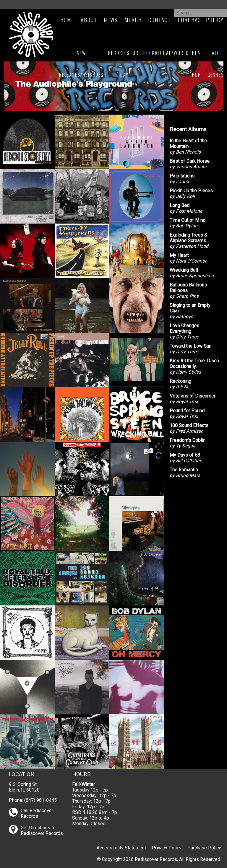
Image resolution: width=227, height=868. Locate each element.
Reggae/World (172, 53)
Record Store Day (125, 64)
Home (67, 20)
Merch (133, 20)
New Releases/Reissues (81, 64)
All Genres (216, 64)
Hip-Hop (197, 64)
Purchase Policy (201, 20)
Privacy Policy (167, 848)
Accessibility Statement (121, 848)
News (111, 20)
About (89, 20)
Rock (149, 53)
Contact (160, 20)
